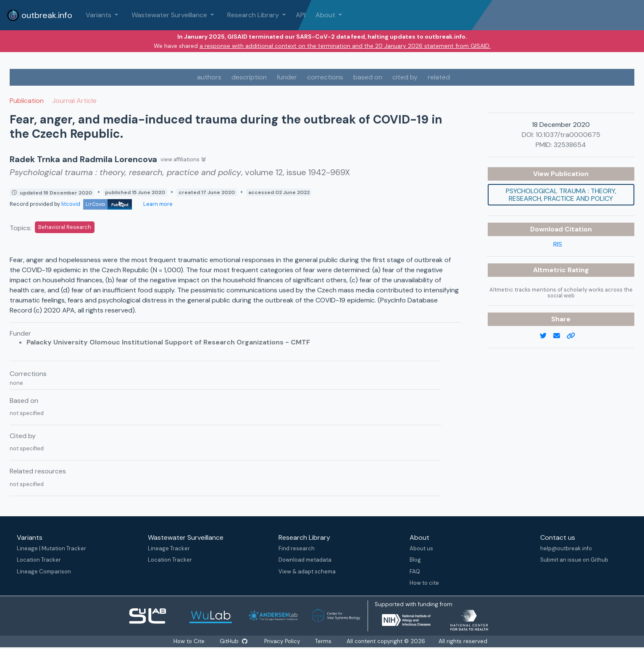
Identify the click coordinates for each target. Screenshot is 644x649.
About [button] (326, 15)
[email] (560, 336)
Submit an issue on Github (574, 560)
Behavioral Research (65, 227)
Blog (415, 560)
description (249, 77)
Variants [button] (99, 15)
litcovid (97, 204)
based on (368, 77)
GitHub (233, 641)
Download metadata (305, 560)
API (301, 15)
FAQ (415, 571)
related (439, 77)
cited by (405, 77)
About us (421, 548)
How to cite (424, 583)
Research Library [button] (254, 15)
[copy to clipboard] (574, 336)
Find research (297, 548)
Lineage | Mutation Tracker (51, 548)
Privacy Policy (284, 641)
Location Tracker (39, 560)
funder (287, 77)
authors (209, 77)
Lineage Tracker (169, 548)
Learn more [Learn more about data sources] (157, 204)
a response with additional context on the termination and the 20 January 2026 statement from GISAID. (345, 46)
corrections (325, 77)
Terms (326, 641)
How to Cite (188, 641)
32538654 (570, 145)
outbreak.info (39, 15)
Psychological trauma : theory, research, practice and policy (561, 195)
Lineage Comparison (44, 571)
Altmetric (550, 270)
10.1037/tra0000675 (568, 135)
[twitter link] (547, 336)
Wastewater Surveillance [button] (170, 15)
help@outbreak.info (566, 548)
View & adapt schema (307, 571)
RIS (558, 244)
